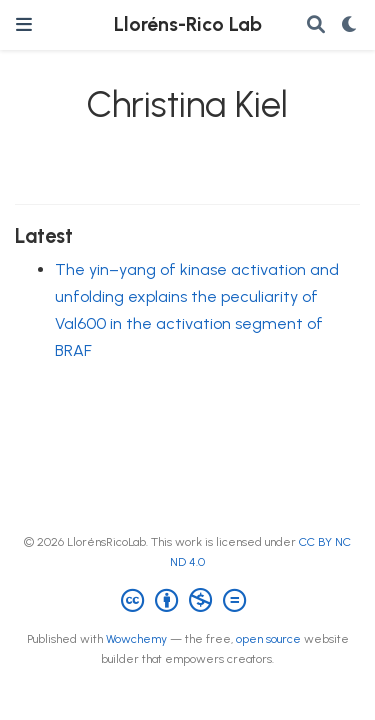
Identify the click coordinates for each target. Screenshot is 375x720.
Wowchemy (136, 639)
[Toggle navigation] (24, 24)
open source (268, 639)
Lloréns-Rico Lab (188, 24)
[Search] (316, 25)
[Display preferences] (350, 25)
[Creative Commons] (187, 601)
